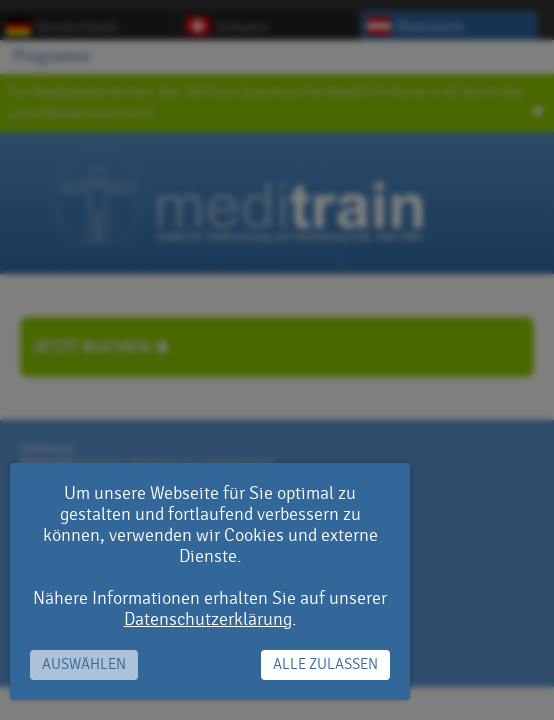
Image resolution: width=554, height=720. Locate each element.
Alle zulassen (325, 664)
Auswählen (84, 664)
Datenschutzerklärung (208, 619)
